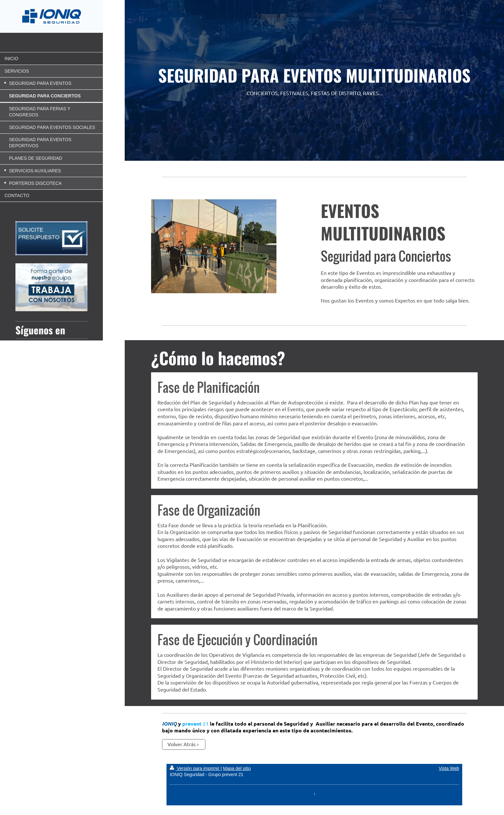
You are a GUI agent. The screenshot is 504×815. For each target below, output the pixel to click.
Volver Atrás (182, 744)
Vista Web (449, 768)
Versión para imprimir (195, 768)
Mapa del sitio (237, 768)
